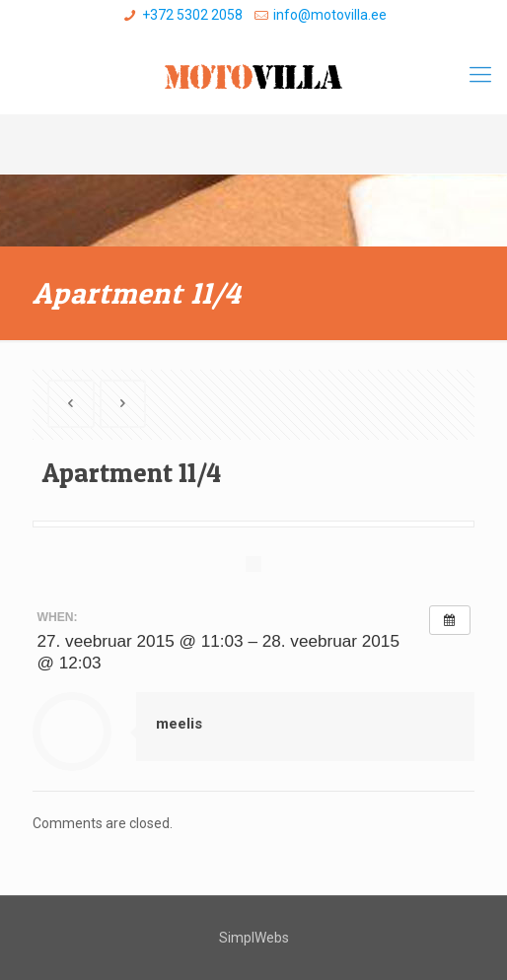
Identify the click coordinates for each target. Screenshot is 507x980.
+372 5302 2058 (192, 15)
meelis (179, 724)
